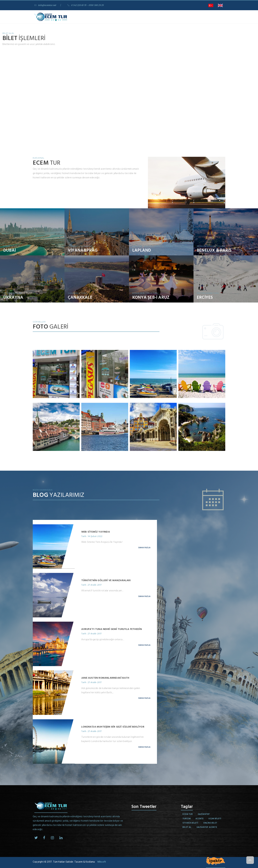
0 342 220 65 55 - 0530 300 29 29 (88, 5)
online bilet (210, 823)
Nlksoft (102, 862)
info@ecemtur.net (46, 5)
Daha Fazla (144, 548)
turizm (187, 819)
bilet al (187, 827)
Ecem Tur (188, 814)
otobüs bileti (190, 823)
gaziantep (204, 814)
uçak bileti (215, 819)
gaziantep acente (207, 827)
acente (200, 819)
